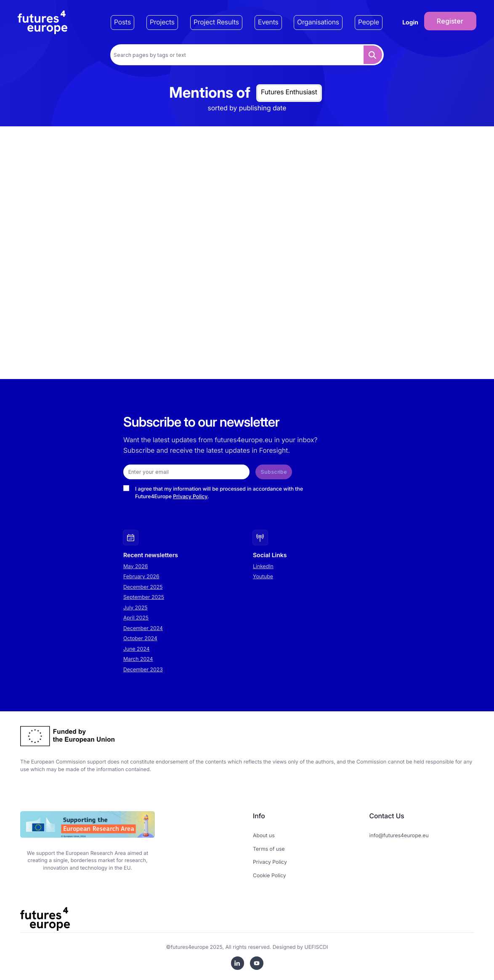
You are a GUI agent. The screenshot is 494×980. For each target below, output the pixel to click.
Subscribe (274, 472)
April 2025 (136, 618)
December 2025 (143, 587)
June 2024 (136, 649)
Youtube (263, 576)
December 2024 (143, 628)
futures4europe (190, 947)
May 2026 (135, 566)
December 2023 (143, 669)
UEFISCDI (316, 947)
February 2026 (141, 576)
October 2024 (140, 638)
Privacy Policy (190, 496)
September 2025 (144, 597)
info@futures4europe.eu (399, 835)
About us (264, 835)
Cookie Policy (270, 875)
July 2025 (135, 607)
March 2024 (138, 659)
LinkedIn (263, 566)
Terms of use (269, 849)
